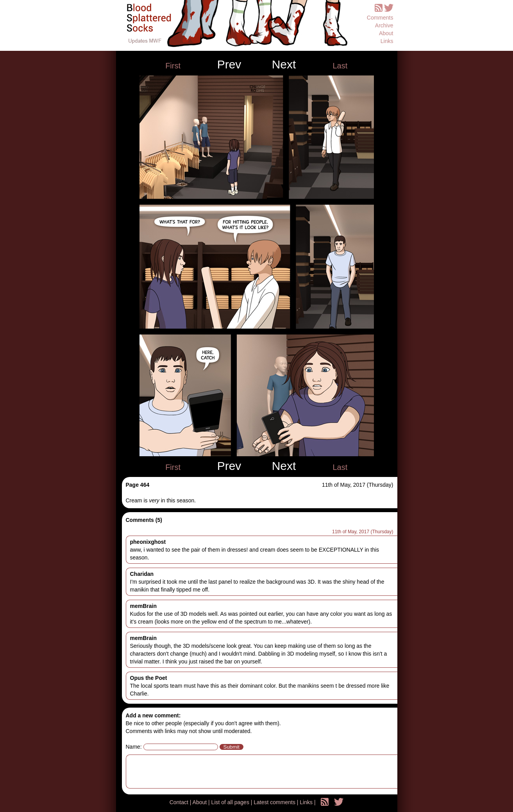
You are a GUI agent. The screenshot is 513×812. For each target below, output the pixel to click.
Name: (134, 747)
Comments (380, 18)
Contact (180, 802)
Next (284, 65)
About (386, 33)
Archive (384, 25)
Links (387, 41)
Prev (229, 65)
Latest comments (275, 802)
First (173, 66)
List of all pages (231, 802)
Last (340, 66)
